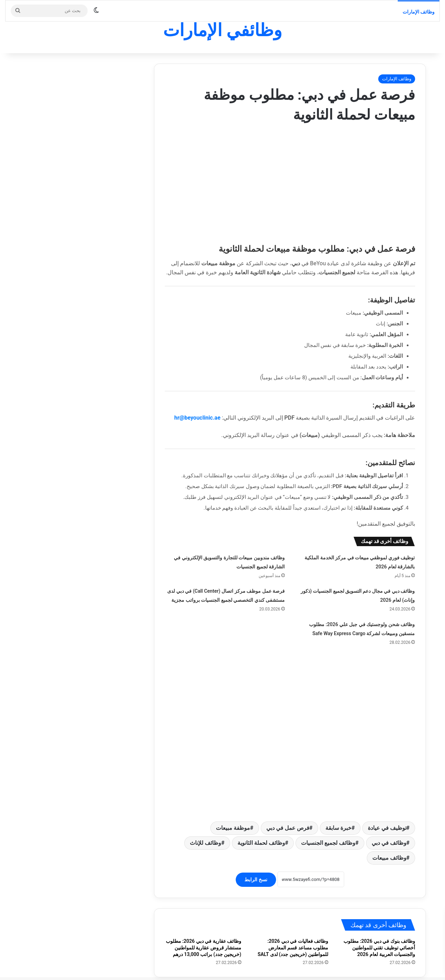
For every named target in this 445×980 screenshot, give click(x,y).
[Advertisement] (290, 181)
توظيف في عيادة (387, 813)
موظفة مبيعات (233, 813)
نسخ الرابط (256, 865)
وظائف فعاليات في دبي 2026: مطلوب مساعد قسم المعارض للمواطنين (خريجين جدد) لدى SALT (293, 933)
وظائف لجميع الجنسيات (328, 828)
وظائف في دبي (389, 828)
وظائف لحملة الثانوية (261, 828)
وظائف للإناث (205, 828)
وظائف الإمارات (419, 12)
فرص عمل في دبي (288, 813)
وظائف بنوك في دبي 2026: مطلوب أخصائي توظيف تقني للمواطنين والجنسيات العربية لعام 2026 (379, 933)
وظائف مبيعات (389, 843)
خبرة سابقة (338, 813)
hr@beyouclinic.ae (197, 418)
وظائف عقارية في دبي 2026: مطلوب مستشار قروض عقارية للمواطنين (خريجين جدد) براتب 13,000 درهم (204, 933)
